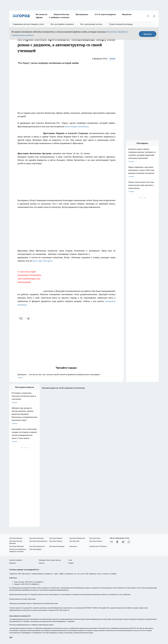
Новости (42, 563)
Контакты (13, 563)
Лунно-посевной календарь (121, 24)
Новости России (61, 14)
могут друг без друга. (43, 261)
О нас (70, 560)
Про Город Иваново (56, 538)
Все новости (41, 14)
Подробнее (71, 621)
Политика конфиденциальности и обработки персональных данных (31, 625)
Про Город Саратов (96, 541)
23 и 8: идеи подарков (105, 14)
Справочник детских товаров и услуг (28, 24)
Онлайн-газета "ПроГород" (98, 546)
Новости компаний (16, 560)
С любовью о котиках (59, 17)
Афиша (39, 17)
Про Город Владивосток (37, 546)
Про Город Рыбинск (56, 541)
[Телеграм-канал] (123, 542)
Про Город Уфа (74, 541)
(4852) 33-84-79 (26, 584)
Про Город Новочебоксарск (38, 541)
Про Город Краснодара (57, 546)
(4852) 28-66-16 (30, 582)
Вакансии (127, 14)
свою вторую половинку (77, 126)
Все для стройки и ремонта (62, 24)
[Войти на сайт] (154, 16)
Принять (148, 34)
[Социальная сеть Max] (129, 542)
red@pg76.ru (35, 584)
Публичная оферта (36, 549)
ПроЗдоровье (82, 14)
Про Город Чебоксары (17, 546)
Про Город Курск (95, 538)
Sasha (113, 59)
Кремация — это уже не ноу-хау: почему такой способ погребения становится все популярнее (66, 376)
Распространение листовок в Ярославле (22, 599)
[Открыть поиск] (148, 16)
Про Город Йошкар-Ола (77, 538)
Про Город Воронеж (16, 538)
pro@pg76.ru (39, 582)
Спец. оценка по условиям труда (20, 616)
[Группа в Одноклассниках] (117, 542)
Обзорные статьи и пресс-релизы (50, 560)
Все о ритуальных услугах (91, 24)
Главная (71, 563)
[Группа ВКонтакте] (111, 542)
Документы (73, 546)
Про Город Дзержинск (37, 538)
